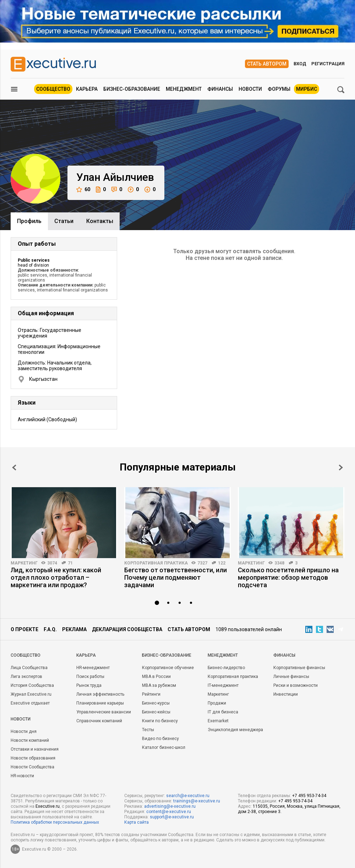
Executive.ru (48, 806)
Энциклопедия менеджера (235, 730)
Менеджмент (184, 89)
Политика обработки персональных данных (55, 822)
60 (83, 190)
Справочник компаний (99, 721)
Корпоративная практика (156, 563)
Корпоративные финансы (299, 668)
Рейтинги (151, 694)
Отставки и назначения (35, 749)
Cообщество (26, 655)
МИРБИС (307, 89)
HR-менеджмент (93, 668)
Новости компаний (30, 740)
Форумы (279, 89)
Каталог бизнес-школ (164, 747)
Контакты (100, 221)
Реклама (74, 629)
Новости (250, 89)
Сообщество (53, 89)
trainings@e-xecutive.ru (197, 801)
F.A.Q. (50, 629)
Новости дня (24, 731)
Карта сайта (136, 822)
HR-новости (22, 776)
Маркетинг (24, 563)
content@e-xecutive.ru (169, 812)
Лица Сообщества (29, 668)
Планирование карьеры (100, 703)
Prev (14, 468)
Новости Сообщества (32, 767)
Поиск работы (90, 677)
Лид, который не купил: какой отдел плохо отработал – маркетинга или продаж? (56, 577)
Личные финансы (291, 677)
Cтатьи (64, 221)
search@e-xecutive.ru (188, 796)
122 (222, 563)
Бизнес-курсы (156, 703)
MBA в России (156, 677)
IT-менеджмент (223, 685)
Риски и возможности (296, 685)
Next (341, 468)
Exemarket (218, 721)
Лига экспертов (26, 677)
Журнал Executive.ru (31, 694)
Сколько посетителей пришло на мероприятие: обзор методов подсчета (288, 577)
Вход (300, 64)
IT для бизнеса (223, 712)
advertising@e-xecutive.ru (170, 806)
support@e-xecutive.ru (172, 817)
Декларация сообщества (127, 629)
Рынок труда (89, 685)
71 (70, 563)
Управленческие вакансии (104, 712)
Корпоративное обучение (168, 668)
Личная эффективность (100, 694)
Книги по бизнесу (160, 721)
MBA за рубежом (159, 685)
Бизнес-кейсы (156, 712)
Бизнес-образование (132, 89)
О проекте (24, 629)
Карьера (87, 89)
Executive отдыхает (30, 703)
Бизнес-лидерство (226, 668)
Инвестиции (286, 694)
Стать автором (267, 64)
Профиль (29, 221)
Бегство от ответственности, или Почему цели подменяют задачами (176, 577)
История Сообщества (32, 685)
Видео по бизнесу (160, 739)
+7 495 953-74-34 (309, 796)
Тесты (148, 730)
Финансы (220, 89)
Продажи (217, 703)
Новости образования (33, 758)
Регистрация (328, 64)
